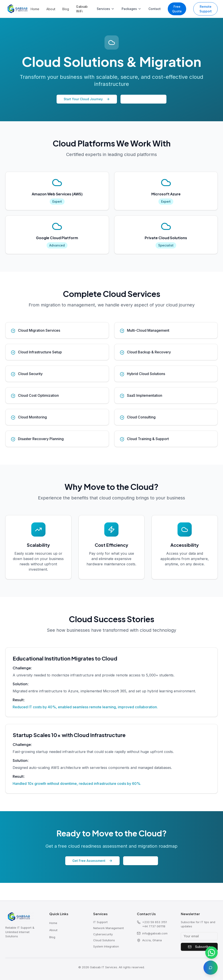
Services (106, 9)
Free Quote (177, 9)
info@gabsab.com (152, 933)
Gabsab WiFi (82, 9)
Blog (66, 9)
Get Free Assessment (94, 860)
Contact (155, 9)
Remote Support (206, 9)
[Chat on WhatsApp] (211, 953)
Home (35, 9)
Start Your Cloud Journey (87, 99)
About (51, 9)
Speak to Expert (143, 99)
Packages (131, 9)
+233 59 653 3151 (155, 922)
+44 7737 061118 (154, 926)
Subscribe (199, 947)
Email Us (138, 860)
